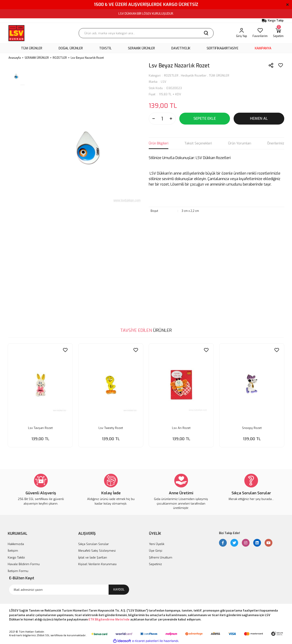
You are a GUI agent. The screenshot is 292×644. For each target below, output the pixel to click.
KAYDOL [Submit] (119, 589)
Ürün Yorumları (240, 143)
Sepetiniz (155, 564)
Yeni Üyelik (157, 544)
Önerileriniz (276, 143)
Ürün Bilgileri (159, 143)
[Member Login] (242, 33)
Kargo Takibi (16, 557)
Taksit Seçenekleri (198, 143)
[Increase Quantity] (171, 119)
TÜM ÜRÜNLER (219, 76)
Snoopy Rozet (252, 427)
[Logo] (16, 33)
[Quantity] (162, 119)
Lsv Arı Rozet (181, 427)
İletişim (13, 550)
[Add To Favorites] (281, 65)
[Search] (146, 33)
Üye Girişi (156, 550)
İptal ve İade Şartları (93, 557)
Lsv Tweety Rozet (111, 427)
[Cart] (278, 33)
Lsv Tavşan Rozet (40, 427)
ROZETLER (171, 76)
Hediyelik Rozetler (194, 76)
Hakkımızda (16, 544)
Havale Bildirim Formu (24, 564)
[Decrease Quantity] (154, 119)
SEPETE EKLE (205, 118)
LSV (164, 82)
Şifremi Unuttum (161, 557)
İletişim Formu (18, 571)
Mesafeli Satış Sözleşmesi (97, 550)
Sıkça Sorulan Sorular (94, 544)
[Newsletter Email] (69, 589)
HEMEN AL (259, 118)
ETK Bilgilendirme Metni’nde (109, 619)
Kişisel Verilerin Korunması (97, 564)
